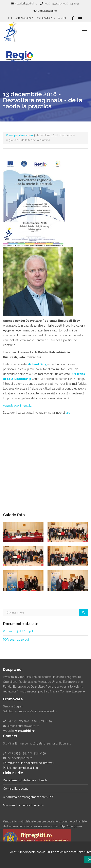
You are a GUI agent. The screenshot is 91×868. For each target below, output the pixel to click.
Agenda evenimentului (18, 406)
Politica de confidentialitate (20, 768)
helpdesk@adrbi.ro (26, 4)
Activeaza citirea (48, 11)
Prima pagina (14, 135)
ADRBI (62, 18)
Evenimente (28, 135)
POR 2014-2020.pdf (16, 640)
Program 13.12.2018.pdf (18, 631)
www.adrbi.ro (25, 731)
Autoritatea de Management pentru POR (29, 797)
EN (10, 18)
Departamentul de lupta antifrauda (25, 780)
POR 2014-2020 (24, 18)
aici (68, 413)
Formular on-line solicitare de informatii (29, 763)
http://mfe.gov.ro (71, 826)
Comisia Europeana (16, 789)
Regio (22, 54)
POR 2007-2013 (46, 18)
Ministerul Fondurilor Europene (23, 805)
